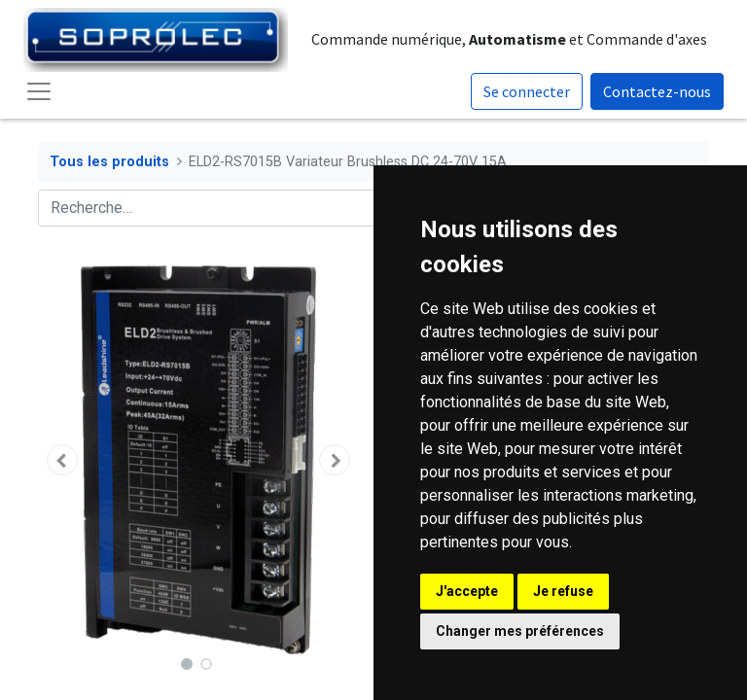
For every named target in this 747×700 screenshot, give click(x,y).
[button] (62, 460)
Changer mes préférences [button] (520, 631)
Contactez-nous (657, 91)
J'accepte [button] (467, 591)
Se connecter (527, 91)
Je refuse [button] (563, 591)
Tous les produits (109, 162)
